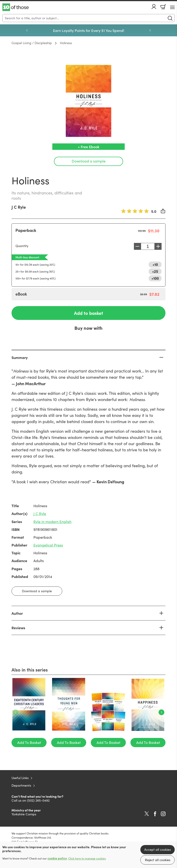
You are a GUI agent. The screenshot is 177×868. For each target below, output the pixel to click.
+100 (155, 278)
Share (163, 211)
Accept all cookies (158, 850)
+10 (155, 264)
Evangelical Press (48, 545)
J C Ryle (19, 207)
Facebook (155, 814)
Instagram (163, 814)
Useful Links (20, 778)
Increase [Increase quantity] (159, 246)
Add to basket (88, 313)
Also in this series (30, 669)
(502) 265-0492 (38, 800)
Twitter (147, 814)
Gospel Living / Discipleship (32, 43)
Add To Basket (29, 742)
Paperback (26, 230)
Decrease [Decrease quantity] (136, 246)
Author (17, 613)
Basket (163, 7)
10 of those (16, 7)
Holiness (66, 43)
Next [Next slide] (150, 30)
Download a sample (89, 161)
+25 (155, 271)
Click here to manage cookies (87, 858)
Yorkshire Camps (24, 814)
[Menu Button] (172, 7)
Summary (20, 357)
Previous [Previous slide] (27, 30)
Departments (21, 785)
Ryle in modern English (52, 522)
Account (154, 7)
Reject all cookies (158, 860)
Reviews (18, 628)
